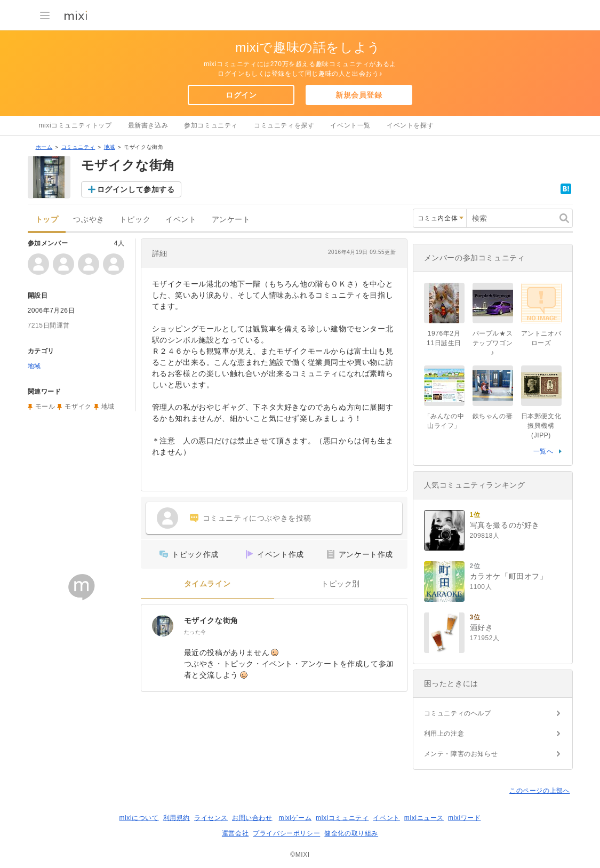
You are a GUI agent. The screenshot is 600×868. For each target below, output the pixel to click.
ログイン (241, 95)
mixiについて (139, 818)
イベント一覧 (350, 125)
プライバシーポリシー (286, 833)
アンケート (231, 220)
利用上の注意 (444, 734)
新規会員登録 (359, 95)
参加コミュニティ (211, 125)
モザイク (78, 407)
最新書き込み (148, 125)
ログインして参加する (136, 189)
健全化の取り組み (351, 833)
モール (45, 407)
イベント (181, 220)
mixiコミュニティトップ (75, 125)
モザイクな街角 (211, 620)
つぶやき (89, 220)
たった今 (195, 632)
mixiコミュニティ (342, 818)
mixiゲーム (295, 818)
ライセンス (211, 818)
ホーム (44, 147)
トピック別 (341, 584)
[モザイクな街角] (163, 626)
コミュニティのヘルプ (458, 713)
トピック (135, 220)
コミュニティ (78, 147)
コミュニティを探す (284, 125)
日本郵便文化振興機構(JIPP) (541, 426)
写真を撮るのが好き (505, 525)
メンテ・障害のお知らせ (461, 754)
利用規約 (177, 818)
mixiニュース (424, 818)
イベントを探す (410, 125)
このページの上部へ (539, 791)
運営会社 (235, 833)
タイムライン (207, 584)
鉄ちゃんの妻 (493, 416)
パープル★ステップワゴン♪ (493, 343)
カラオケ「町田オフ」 (509, 576)
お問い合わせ (252, 818)
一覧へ (543, 451)
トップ (47, 220)
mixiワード (465, 818)
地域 (110, 147)
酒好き (482, 627)
